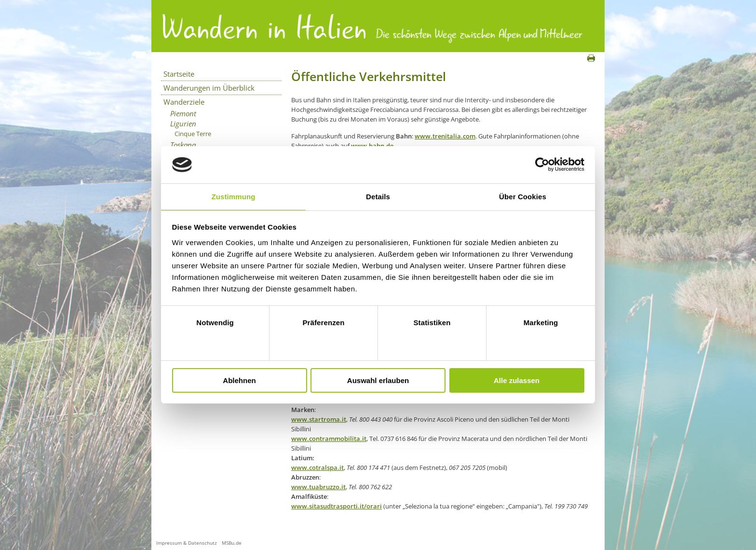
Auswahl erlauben (378, 380)
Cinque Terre (193, 134)
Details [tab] (378, 197)
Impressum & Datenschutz (187, 543)
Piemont (183, 113)
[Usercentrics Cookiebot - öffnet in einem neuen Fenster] (542, 165)
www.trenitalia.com (445, 136)
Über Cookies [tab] (523, 197)
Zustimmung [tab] (234, 197)
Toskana (183, 145)
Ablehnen (239, 380)
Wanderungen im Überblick (209, 88)
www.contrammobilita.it (329, 439)
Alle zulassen (517, 380)
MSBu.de (232, 543)
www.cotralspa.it (317, 467)
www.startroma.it (319, 419)
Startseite (179, 74)
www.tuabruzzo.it (318, 487)
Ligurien (183, 124)
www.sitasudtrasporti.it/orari (337, 506)
